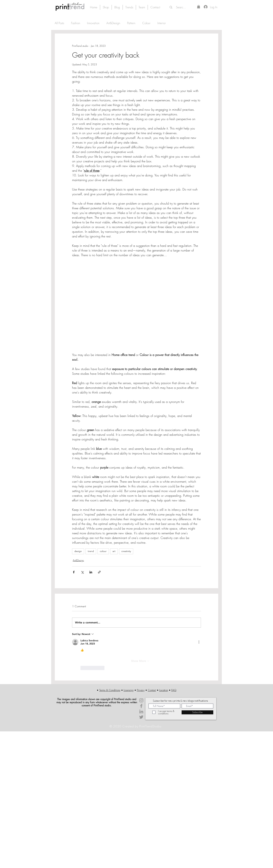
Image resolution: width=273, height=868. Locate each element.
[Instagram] (141, 700)
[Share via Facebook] (74, 572)
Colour (146, 23)
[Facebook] (141, 706)
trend (91, 551)
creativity (126, 551)
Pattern (131, 23)
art (114, 551)
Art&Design (113, 23)
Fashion (76, 23)
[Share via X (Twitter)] (82, 572)
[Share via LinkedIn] (91, 572)
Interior (162, 23)
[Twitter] (141, 717)
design (78, 551)
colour (103, 551)
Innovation (93, 23)
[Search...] (182, 7)
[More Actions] (199, 642)
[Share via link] (99, 572)
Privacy (141, 690)
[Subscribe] (197, 712)
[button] (199, 7)
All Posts (59, 23)
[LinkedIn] (141, 711)
